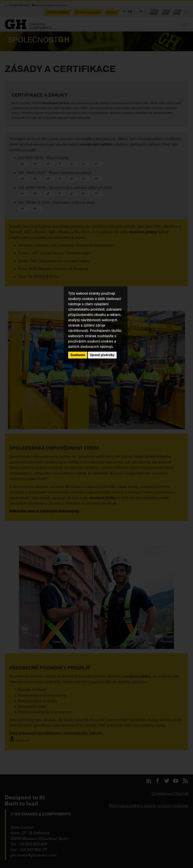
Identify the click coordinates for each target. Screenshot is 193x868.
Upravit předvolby (102, 355)
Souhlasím (78, 355)
